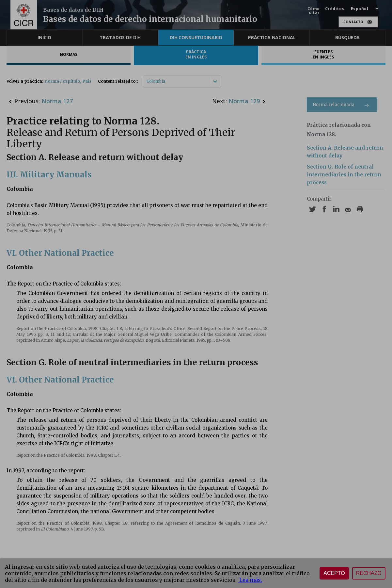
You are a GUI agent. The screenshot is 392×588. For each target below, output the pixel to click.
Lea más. (250, 580)
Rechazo (369, 573)
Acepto (334, 573)
